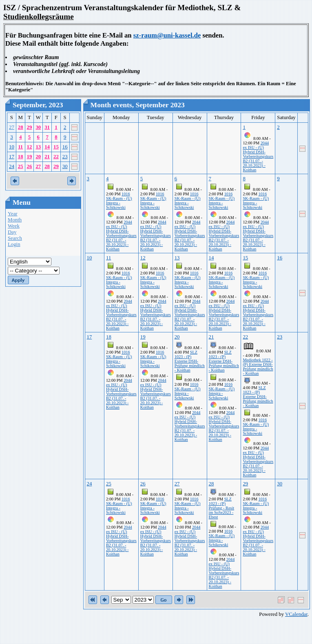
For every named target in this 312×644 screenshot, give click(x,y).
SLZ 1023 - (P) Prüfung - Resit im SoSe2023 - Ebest (222, 508)
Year (13, 214)
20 (38, 157)
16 (65, 147)
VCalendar (296, 614)
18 (21, 157)
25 (21, 166)
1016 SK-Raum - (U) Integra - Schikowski (119, 201)
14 (47, 147)
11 (20, 147)
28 (21, 127)
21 (47, 157)
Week (14, 226)
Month (15, 220)
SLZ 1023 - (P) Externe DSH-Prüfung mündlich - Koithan (190, 361)
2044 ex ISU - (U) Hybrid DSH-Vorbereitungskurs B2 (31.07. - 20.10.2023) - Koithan (258, 156)
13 (38, 147)
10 (12, 147)
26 (30, 166)
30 (38, 127)
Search (15, 238)
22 (56, 157)
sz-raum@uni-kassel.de (167, 35)
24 (12, 166)
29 (30, 127)
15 (56, 147)
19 (30, 157)
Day (12, 232)
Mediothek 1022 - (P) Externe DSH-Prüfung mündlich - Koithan (258, 367)
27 (12, 127)
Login (14, 244)
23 (65, 157)
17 (12, 157)
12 (30, 147)
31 (47, 127)
